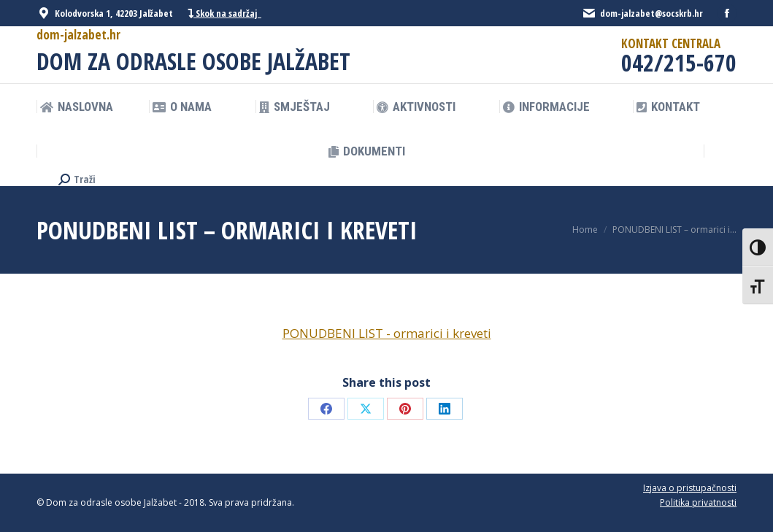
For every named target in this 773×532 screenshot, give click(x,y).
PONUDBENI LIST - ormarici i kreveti (387, 333)
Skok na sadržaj (224, 14)
